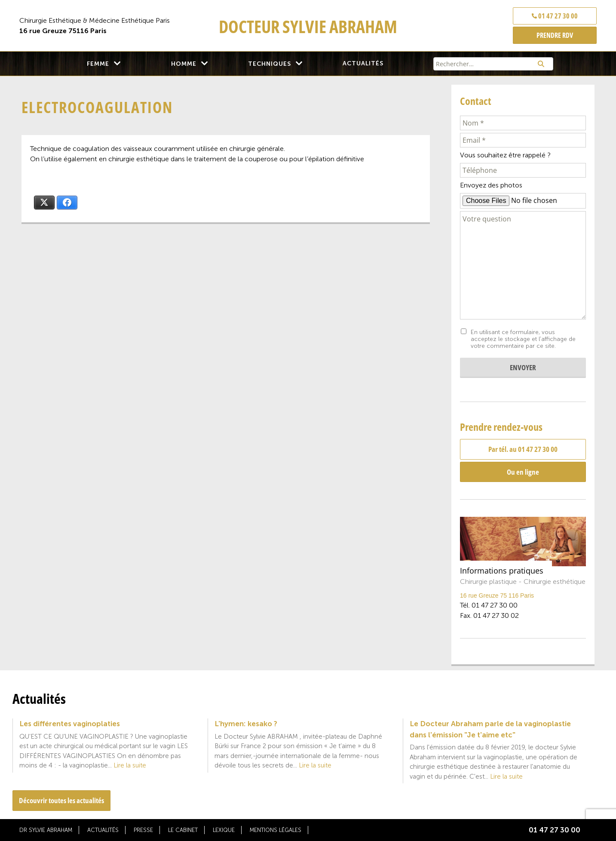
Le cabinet (183, 830)
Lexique (224, 830)
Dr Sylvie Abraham (46, 830)
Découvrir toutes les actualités (61, 800)
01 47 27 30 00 (555, 16)
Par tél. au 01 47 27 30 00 (523, 449)
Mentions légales (276, 830)
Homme (184, 64)
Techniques (270, 64)
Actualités (363, 63)
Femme (98, 64)
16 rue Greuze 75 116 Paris (497, 595)
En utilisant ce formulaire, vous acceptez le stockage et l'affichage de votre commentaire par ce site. (523, 339)
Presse (143, 830)
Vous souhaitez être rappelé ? (505, 155)
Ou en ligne (523, 472)
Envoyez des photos (491, 185)
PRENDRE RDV (555, 35)
